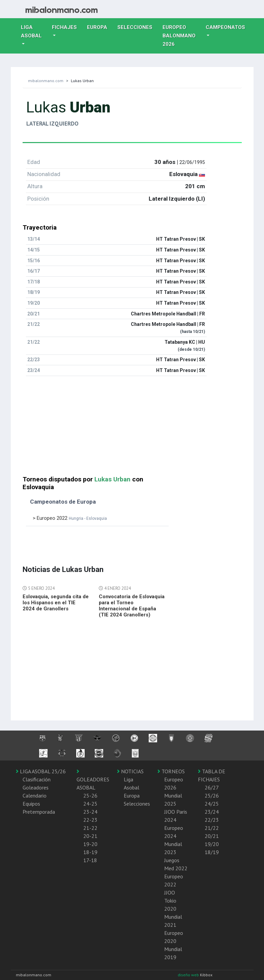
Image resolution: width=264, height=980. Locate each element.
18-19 (90, 852)
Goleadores (36, 787)
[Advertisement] (132, 429)
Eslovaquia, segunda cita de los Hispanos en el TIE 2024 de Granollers (56, 603)
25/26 (212, 796)
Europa (100, 27)
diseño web (189, 975)
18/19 (212, 852)
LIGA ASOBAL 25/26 (41, 771)
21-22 (90, 828)
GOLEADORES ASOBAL (93, 780)
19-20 (90, 844)
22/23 (212, 820)
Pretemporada (39, 812)
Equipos (31, 804)
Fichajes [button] (64, 27)
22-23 (90, 820)
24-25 (90, 804)
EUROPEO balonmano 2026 (182, 36)
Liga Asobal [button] (31, 31)
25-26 (90, 796)
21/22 (212, 828)
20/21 (212, 836)
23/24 (212, 812)
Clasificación (37, 779)
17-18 (90, 860)
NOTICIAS (130, 771)
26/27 (212, 787)
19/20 (212, 844)
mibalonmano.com (46, 81)
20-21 (90, 836)
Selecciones (137, 27)
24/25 (212, 804)
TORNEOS (171, 771)
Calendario (35, 796)
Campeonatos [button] (225, 27)
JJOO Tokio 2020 (170, 901)
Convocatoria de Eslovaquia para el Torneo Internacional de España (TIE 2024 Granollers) (132, 606)
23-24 (90, 812)
